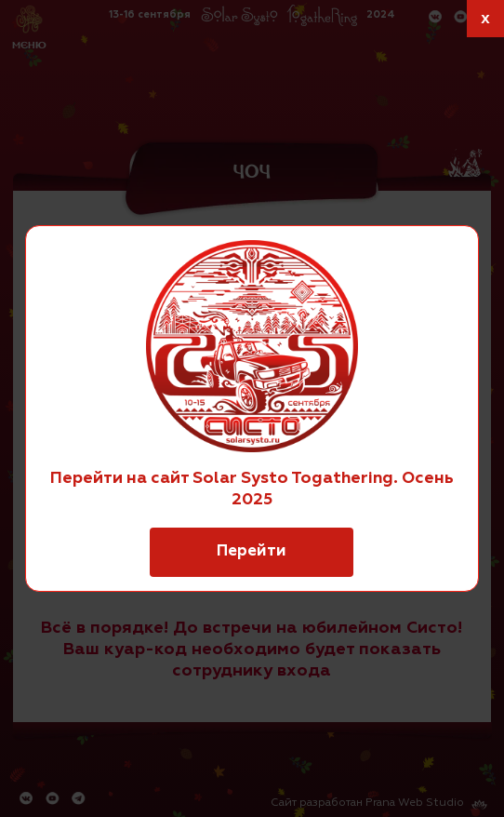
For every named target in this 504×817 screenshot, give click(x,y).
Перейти (252, 551)
